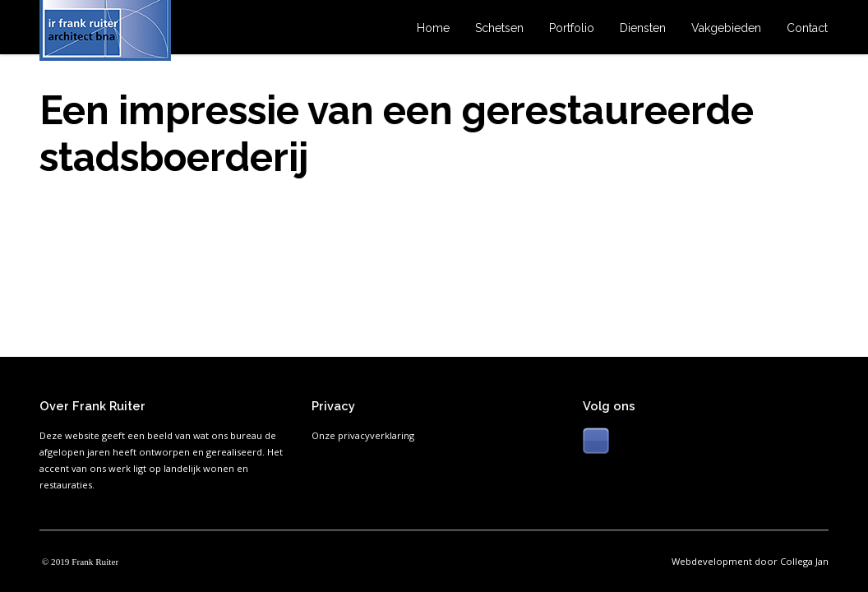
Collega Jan (804, 561)
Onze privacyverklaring (363, 435)
